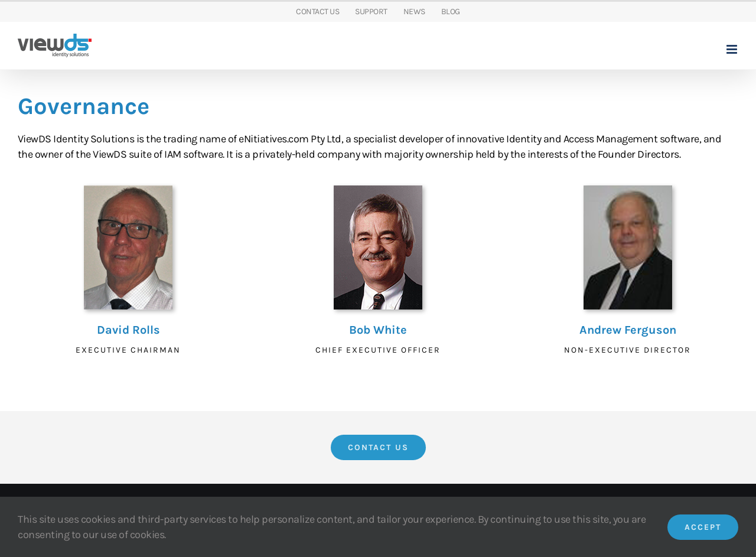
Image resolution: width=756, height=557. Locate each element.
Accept (703, 527)
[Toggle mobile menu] (733, 49)
